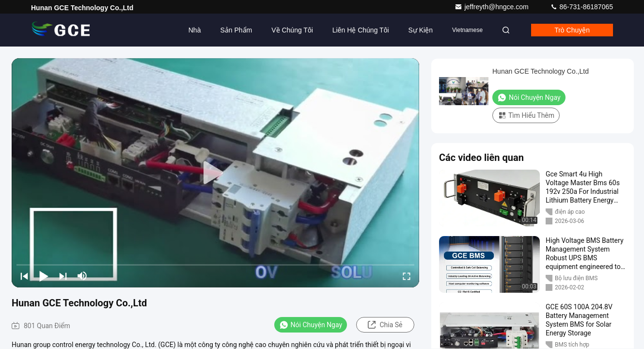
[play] (216, 173)
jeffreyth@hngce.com (492, 7)
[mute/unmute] (82, 276)
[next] (63, 276)
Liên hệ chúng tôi (361, 30)
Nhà (195, 30)
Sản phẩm (236, 30)
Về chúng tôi (292, 30)
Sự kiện (421, 30)
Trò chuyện (572, 30)
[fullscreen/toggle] (407, 276)
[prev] (24, 276)
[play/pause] (44, 276)
